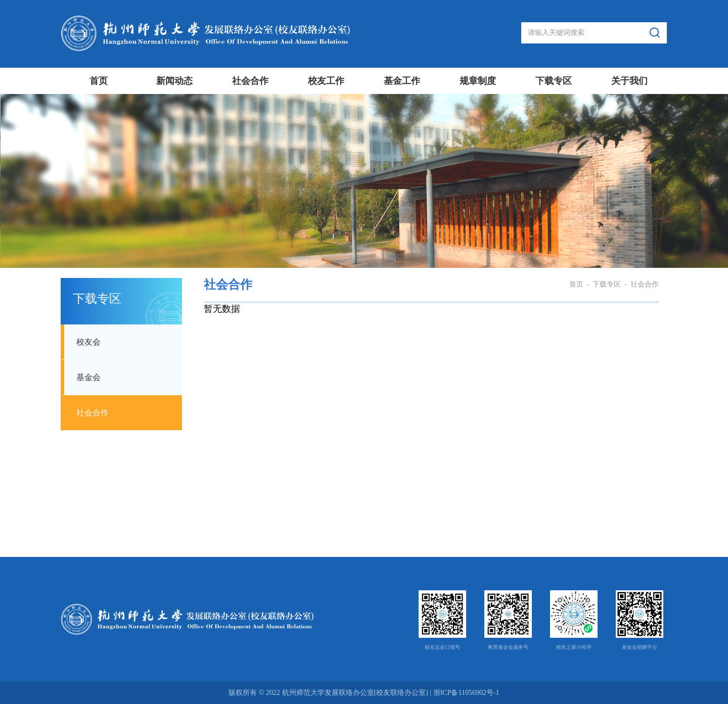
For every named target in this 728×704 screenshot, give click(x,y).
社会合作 (250, 81)
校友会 (88, 342)
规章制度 (478, 81)
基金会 (88, 377)
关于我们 (629, 81)
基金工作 (402, 81)
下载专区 (554, 81)
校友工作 (326, 81)
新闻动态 (174, 81)
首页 (99, 81)
